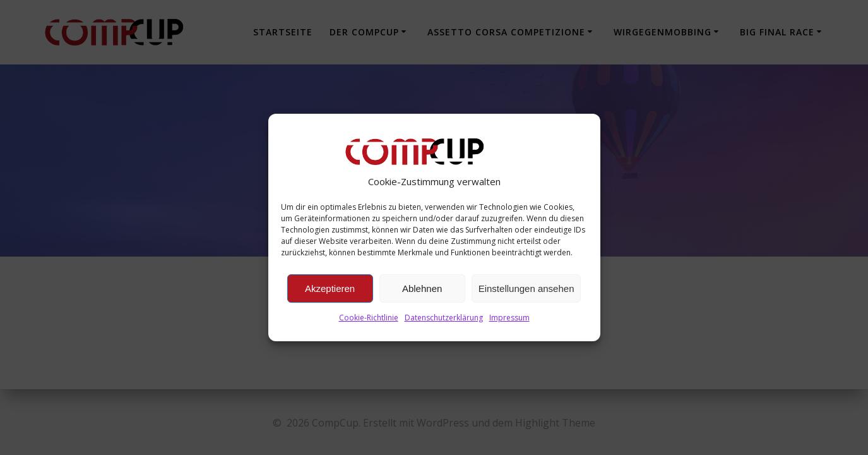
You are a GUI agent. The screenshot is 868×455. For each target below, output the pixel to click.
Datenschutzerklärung (444, 318)
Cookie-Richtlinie (369, 318)
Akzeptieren (330, 288)
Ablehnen (422, 288)
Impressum (509, 318)
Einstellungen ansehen (526, 288)
